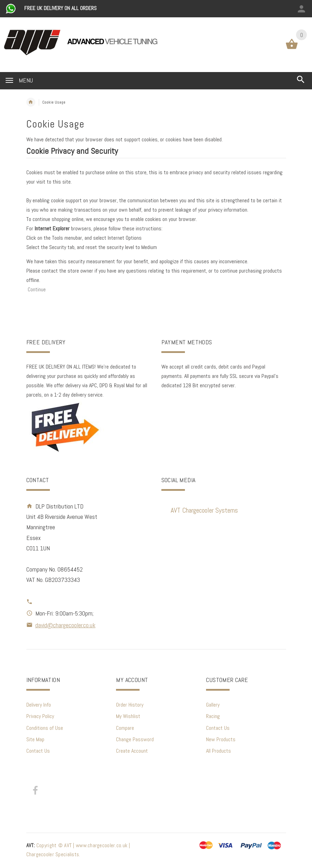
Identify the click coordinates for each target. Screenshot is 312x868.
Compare (125, 728)
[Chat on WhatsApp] (11, 8)
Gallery (213, 705)
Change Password (135, 739)
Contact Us (38, 751)
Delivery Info (39, 705)
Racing (213, 716)
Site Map (35, 739)
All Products (219, 751)
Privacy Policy (40, 716)
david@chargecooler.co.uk (65, 625)
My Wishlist (128, 716)
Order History (130, 705)
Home (31, 102)
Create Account (132, 751)
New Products (221, 739)
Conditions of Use (45, 728)
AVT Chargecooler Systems (204, 510)
